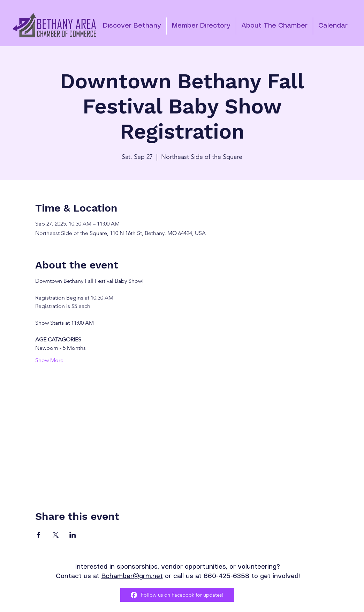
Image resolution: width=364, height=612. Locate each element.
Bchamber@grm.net (132, 576)
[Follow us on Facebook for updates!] (177, 595)
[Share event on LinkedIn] (73, 535)
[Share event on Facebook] (39, 535)
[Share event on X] (56, 535)
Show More (49, 360)
